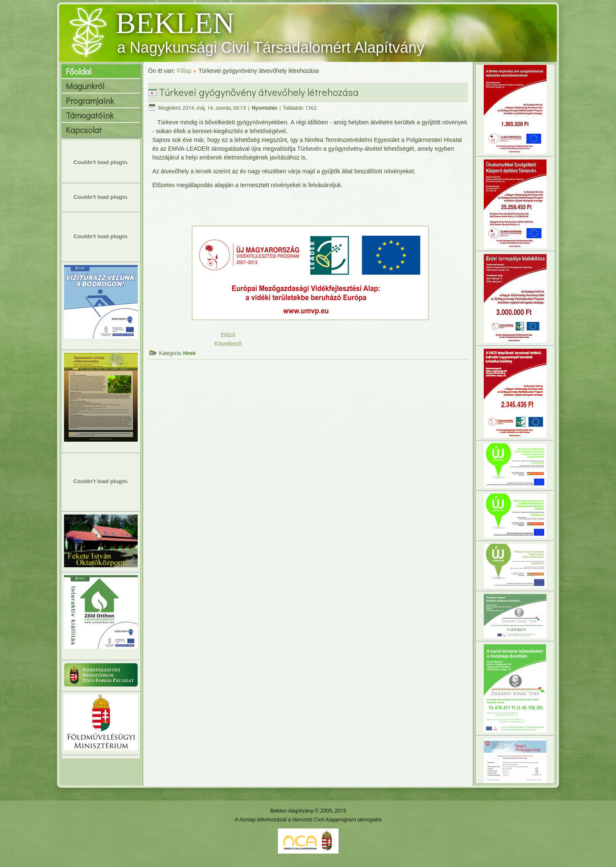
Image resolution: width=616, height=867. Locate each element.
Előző (228, 335)
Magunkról (85, 86)
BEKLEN (175, 23)
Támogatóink (90, 115)
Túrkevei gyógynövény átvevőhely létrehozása (259, 92)
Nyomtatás (264, 108)
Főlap (184, 71)
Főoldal (78, 71)
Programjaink (90, 100)
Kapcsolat (84, 130)
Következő (228, 344)
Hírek (189, 354)
